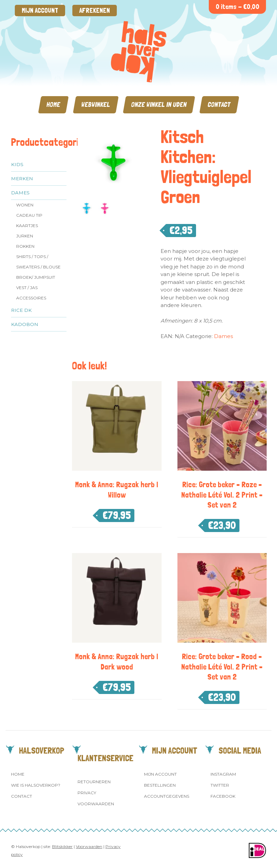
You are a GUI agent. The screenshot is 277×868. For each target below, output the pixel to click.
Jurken (25, 236)
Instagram (223, 774)
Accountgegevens (167, 796)
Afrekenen (95, 11)
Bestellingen (160, 785)
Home (53, 105)
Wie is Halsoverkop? (36, 785)
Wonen (25, 205)
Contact (219, 105)
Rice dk (21, 310)
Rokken (25, 246)
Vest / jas (27, 288)
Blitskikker (62, 846)
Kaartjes (27, 226)
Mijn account (40, 11)
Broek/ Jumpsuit (36, 277)
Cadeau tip (29, 215)
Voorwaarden (96, 804)
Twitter (220, 785)
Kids (17, 164)
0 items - (238, 7)
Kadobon (25, 324)
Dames (20, 193)
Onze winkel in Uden (159, 105)
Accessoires (31, 298)
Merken (22, 178)
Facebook (223, 796)
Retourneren (94, 782)
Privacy (87, 793)
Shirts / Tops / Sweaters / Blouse (38, 262)
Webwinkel (96, 105)
